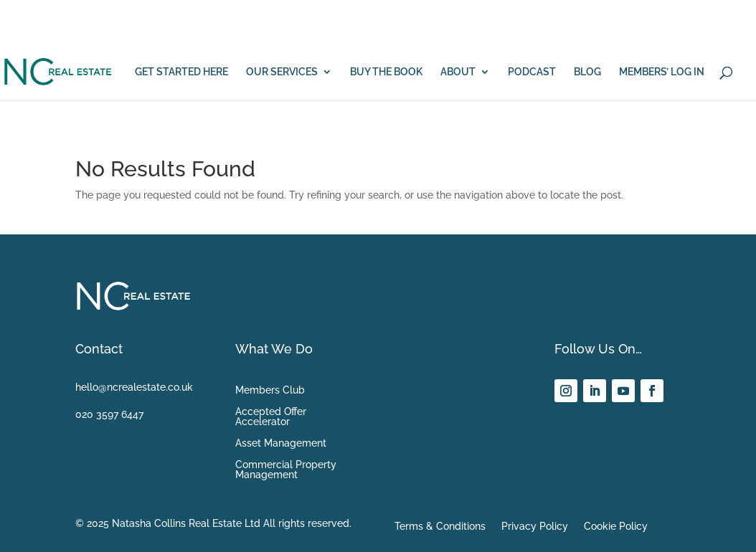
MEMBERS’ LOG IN (662, 72)
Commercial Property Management (286, 470)
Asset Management (281, 443)
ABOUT (458, 72)
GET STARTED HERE (181, 72)
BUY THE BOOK (386, 72)
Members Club (270, 390)
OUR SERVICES (282, 72)
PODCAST (532, 72)
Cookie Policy (616, 527)
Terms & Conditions (440, 527)
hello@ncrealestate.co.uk (134, 387)
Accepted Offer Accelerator (271, 417)
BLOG (587, 72)
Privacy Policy (535, 527)
